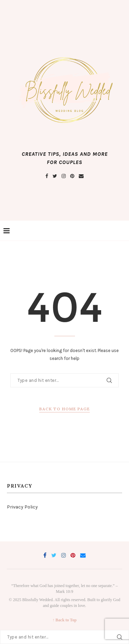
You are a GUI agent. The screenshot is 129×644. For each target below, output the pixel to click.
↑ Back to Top (64, 620)
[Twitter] (55, 176)
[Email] (81, 176)
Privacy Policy (22, 507)
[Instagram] (64, 176)
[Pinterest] (72, 176)
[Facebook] (47, 176)
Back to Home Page (64, 409)
